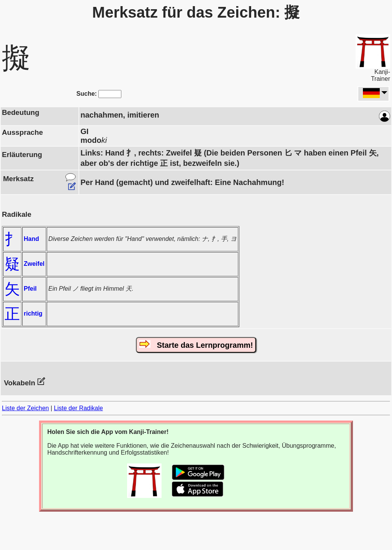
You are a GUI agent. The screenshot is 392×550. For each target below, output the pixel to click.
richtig (33, 313)
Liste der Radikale (78, 408)
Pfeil (30, 289)
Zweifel (34, 264)
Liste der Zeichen (25, 408)
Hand (31, 239)
